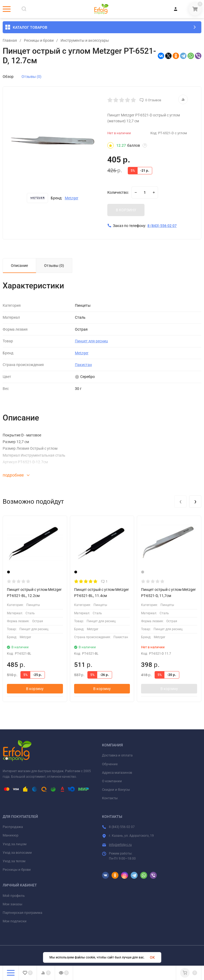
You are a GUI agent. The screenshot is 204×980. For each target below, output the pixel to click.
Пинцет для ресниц (91, 341)
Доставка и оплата (117, 755)
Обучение (110, 764)
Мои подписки (15, 921)
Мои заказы (12, 904)
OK (152, 957)
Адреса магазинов (117, 773)
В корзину (35, 689)
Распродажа (13, 827)
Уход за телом (14, 861)
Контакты (110, 798)
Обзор (8, 77)
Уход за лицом (15, 844)
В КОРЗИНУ (126, 210)
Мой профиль (14, 896)
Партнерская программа (22, 913)
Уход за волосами (17, 853)
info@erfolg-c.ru (120, 845)
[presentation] (180, 502)
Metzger (72, 198)
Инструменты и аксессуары (85, 40)
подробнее (16, 475)
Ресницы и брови (39, 40)
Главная (10, 40)
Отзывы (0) (31, 77)
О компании (112, 781)
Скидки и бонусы (116, 790)
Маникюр (10, 835)
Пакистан (83, 365)
